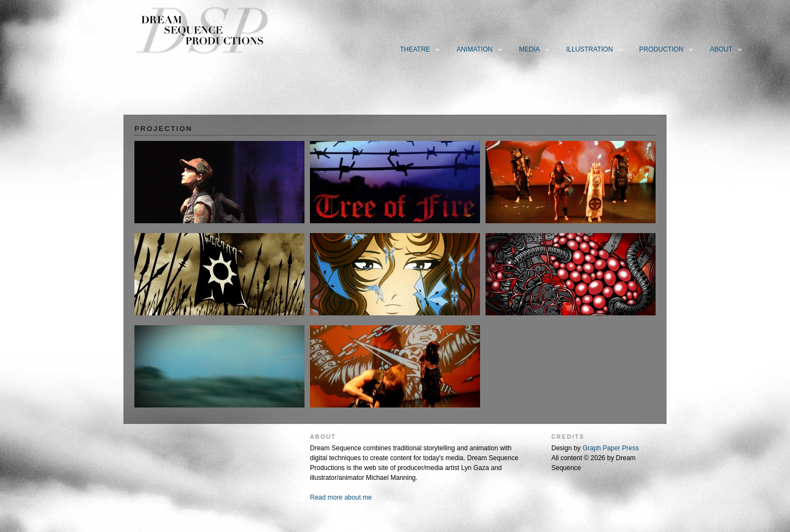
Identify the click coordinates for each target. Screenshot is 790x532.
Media (532, 50)
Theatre (417, 50)
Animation (477, 50)
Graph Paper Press (611, 448)
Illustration (592, 50)
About (724, 50)
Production (664, 50)
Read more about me (341, 497)
